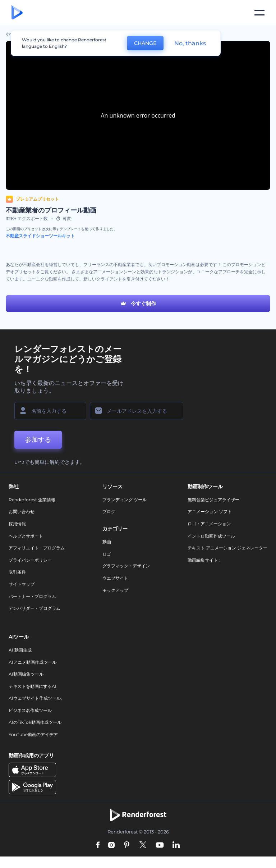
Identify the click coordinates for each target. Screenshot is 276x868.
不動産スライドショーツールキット (40, 236)
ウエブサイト (115, 578)
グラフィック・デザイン (126, 566)
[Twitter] (143, 845)
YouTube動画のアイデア (33, 734)
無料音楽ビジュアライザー (213, 500)
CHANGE (145, 43)
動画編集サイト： (205, 560)
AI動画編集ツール (26, 674)
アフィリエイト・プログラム (37, 548)
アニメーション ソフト (210, 511)
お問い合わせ (22, 511)
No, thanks (190, 43)
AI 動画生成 (20, 650)
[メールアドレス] (137, 411)
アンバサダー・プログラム (34, 608)
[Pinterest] (127, 845)
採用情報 (17, 524)
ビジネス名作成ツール (30, 710)
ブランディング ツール (125, 500)
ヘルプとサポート (26, 536)
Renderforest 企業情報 (32, 500)
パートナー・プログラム (32, 596)
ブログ (109, 511)
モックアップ (115, 590)
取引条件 (17, 572)
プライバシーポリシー (30, 560)
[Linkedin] (176, 845)
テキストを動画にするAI (33, 686)
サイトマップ (22, 584)
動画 (107, 542)
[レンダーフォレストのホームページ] (17, 13)
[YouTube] (160, 845)
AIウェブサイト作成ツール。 (37, 698)
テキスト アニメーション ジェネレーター (227, 548)
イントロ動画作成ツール (211, 536)
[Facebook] (98, 845)
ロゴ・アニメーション (209, 524)
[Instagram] (111, 845)
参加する (38, 440)
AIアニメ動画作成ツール (33, 662)
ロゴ (107, 554)
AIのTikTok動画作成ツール (35, 722)
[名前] (50, 411)
